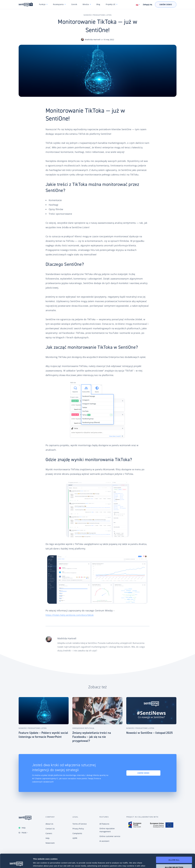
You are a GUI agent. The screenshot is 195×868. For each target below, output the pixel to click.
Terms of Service (80, 824)
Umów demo (143, 773)
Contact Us (50, 829)
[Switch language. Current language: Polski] (138, 5)
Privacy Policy (78, 829)
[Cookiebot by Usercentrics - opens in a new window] (16, 863)
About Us (49, 824)
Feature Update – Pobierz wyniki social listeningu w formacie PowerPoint (43, 735)
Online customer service (110, 836)
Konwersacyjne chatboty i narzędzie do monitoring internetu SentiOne (26, 5)
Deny (174, 861)
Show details (132, 863)
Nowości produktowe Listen (98, 15)
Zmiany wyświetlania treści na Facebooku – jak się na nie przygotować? (92, 737)
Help (24, 828)
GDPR (75, 838)
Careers (49, 833)
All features (104, 824)
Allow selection (174, 853)
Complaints (77, 833)
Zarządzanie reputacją (83, 728)
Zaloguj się (147, 5)
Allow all (174, 846)
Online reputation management (107, 830)
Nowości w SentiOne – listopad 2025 (149, 733)
